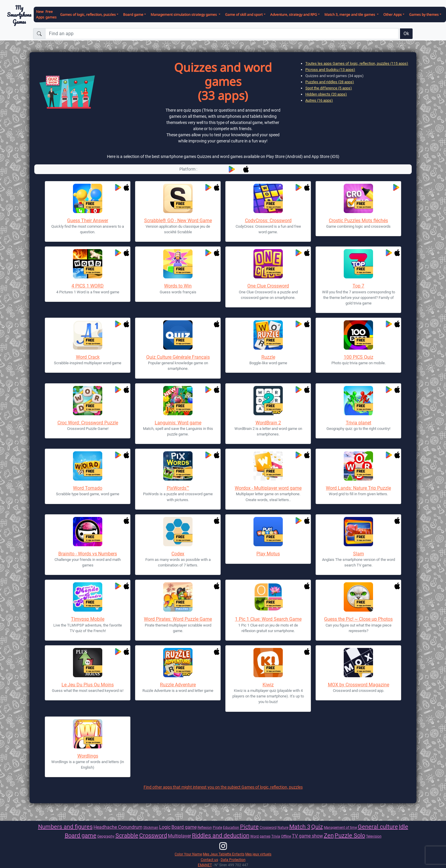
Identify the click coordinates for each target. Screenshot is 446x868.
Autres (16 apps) (319, 100)
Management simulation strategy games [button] (184, 15)
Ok (406, 34)
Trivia (276, 836)
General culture (378, 827)
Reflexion (205, 827)
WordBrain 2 (268, 423)
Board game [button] (133, 15)
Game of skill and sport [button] (244, 15)
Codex (178, 554)
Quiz (317, 827)
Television (374, 836)
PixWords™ (178, 488)
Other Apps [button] (393, 15)
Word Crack (88, 357)
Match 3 (300, 827)
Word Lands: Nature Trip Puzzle (358, 488)
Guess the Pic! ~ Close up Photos (358, 619)
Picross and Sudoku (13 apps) (330, 70)
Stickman (151, 827)
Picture (249, 827)
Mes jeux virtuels (258, 854)
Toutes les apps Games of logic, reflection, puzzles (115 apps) (357, 63)
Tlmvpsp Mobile (88, 619)
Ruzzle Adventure (178, 685)
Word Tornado (88, 488)
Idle (404, 827)
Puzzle (344, 835)
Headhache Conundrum (118, 827)
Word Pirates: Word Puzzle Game (178, 619)
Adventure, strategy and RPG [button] (294, 15)
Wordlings (88, 756)
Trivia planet (359, 423)
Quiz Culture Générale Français (178, 357)
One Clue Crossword (268, 286)
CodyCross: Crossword (268, 221)
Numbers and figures (65, 827)
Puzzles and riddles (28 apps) (330, 82)
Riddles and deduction (221, 835)
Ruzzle (268, 357)
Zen (329, 835)
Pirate (217, 827)
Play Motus (268, 554)
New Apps (40, 14)
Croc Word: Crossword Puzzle (88, 423)
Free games (51, 14)
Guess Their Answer (88, 221)
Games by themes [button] (424, 15)
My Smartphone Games (19, 15)
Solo (359, 835)
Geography (106, 836)
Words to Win (178, 286)
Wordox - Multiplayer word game (268, 488)
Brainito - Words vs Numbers (88, 554)
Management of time (340, 827)
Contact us (209, 860)
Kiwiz (268, 685)
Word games (260, 836)
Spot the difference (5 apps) (329, 88)
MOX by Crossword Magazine (359, 685)
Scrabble (127, 835)
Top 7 (358, 286)
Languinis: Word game (178, 423)
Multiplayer (179, 836)
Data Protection (233, 860)
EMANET (205, 865)
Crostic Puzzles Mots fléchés (358, 221)
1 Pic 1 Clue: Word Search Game (268, 619)
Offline (286, 836)
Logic (165, 827)
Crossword (268, 827)
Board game (184, 827)
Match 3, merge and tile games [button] (350, 15)
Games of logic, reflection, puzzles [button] (88, 15)
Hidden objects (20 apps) (326, 94)
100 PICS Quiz (359, 357)
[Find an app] (222, 34)
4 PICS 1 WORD (88, 286)
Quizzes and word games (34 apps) (334, 76)
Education (231, 827)
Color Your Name (188, 854)
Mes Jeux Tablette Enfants (224, 854)
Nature (283, 827)
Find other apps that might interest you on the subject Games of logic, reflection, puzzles (223, 787)
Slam (359, 554)
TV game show (307, 836)
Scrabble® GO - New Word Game (178, 221)
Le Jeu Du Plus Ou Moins (88, 685)
